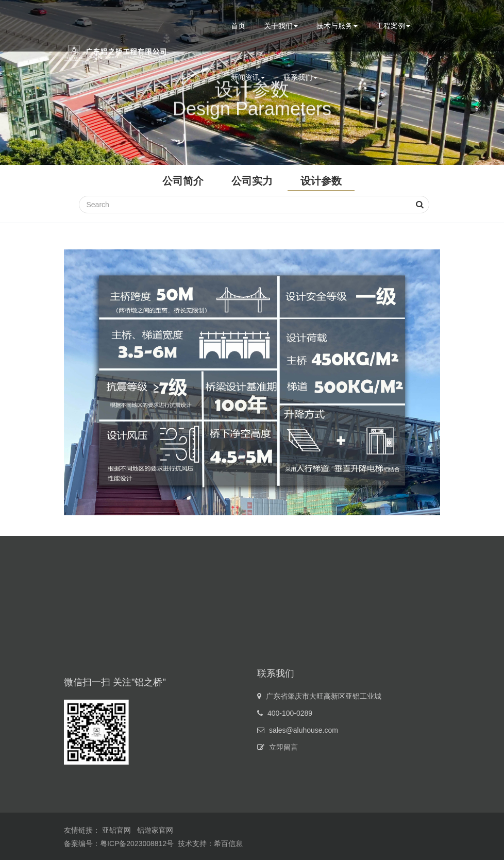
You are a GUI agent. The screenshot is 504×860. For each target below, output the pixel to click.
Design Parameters (252, 113)
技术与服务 (337, 26)
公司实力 (252, 181)
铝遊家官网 (155, 830)
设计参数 (321, 181)
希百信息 (228, 844)
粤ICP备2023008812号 (137, 844)
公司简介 (183, 181)
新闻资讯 (248, 77)
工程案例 (393, 26)
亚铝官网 (116, 830)
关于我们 (281, 26)
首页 (238, 26)
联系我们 (300, 77)
